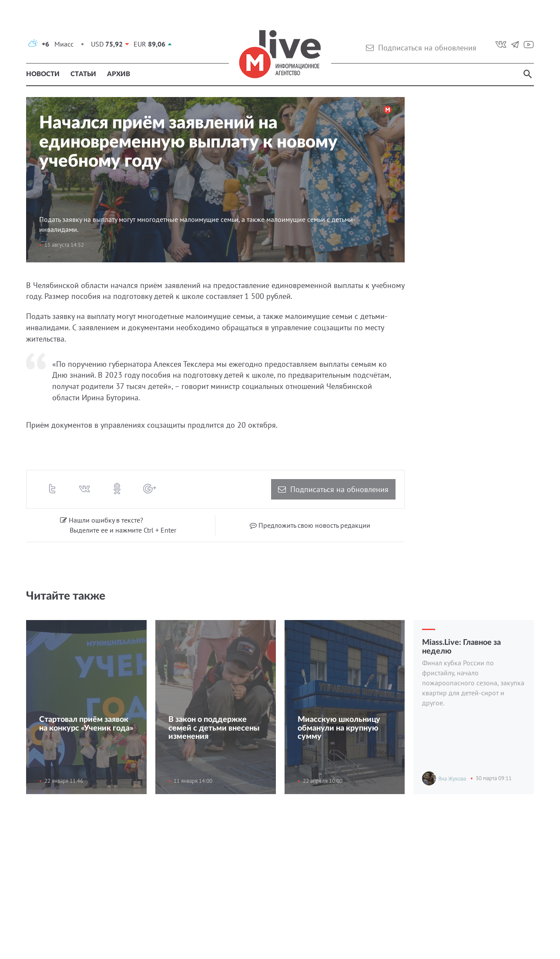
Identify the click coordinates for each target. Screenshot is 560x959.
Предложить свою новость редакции (310, 525)
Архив (119, 74)
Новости (43, 74)
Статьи (83, 74)
